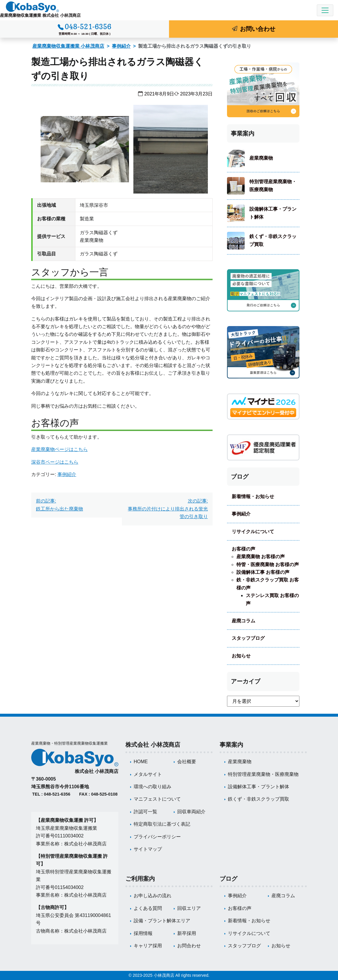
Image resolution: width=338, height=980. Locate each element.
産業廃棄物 (261, 158)
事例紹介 (121, 46)
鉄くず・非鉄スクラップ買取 (273, 240)
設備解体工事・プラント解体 (273, 213)
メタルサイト (148, 774)
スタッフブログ (248, 638)
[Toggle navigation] (325, 10)
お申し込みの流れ (153, 896)
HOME (141, 762)
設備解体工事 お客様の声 (263, 572)
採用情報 (143, 933)
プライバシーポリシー (157, 837)
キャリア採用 (148, 946)
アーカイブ (246, 681)
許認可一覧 (145, 812)
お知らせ (241, 656)
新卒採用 (187, 933)
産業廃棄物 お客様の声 (261, 557)
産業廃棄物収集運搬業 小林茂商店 (68, 46)
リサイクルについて (253, 532)
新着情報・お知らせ (253, 496)
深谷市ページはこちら (55, 462)
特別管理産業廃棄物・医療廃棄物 (273, 185)
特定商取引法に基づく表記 (162, 824)
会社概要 (187, 762)
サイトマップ (148, 849)
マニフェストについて (157, 799)
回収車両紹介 (191, 812)
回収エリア (189, 908)
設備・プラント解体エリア (162, 921)
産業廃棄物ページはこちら (59, 449)
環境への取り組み (153, 787)
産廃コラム (243, 621)
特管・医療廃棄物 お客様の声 (268, 565)
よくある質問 (148, 908)
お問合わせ (189, 946)
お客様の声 (243, 549)
